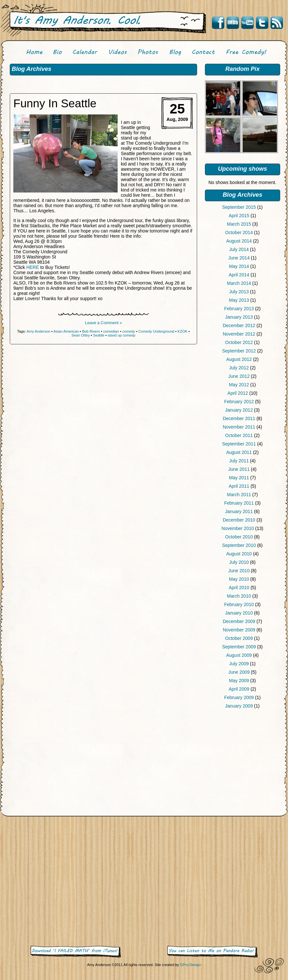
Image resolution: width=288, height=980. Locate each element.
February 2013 (239, 309)
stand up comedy (121, 335)
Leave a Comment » (103, 323)
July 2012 (239, 368)
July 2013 (239, 292)
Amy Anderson (39, 331)
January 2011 (239, 511)
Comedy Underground (156, 331)
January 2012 (239, 410)
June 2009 (239, 672)
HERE (33, 267)
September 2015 (239, 207)
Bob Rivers (91, 331)
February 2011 (239, 503)
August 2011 (239, 452)
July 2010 (239, 562)
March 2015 (239, 224)
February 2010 (239, 604)
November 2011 (239, 427)
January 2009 (239, 706)
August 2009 (239, 655)
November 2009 (239, 630)
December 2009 (239, 621)
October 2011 (239, 435)
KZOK (182, 331)
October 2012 (239, 342)
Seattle (99, 335)
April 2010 (239, 588)
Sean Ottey (80, 335)
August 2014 (239, 241)
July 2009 (239, 664)
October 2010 (239, 537)
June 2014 (239, 258)
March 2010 (239, 596)
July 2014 (239, 249)
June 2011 (239, 469)
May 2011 (239, 478)
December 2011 (239, 418)
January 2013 (239, 317)
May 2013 (239, 300)
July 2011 (239, 461)
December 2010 (239, 520)
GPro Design (190, 965)
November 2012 (239, 334)
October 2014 (239, 232)
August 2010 (239, 554)
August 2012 (239, 359)
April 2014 (239, 275)
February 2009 (239, 697)
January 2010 (239, 613)
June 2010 (239, 571)
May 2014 (239, 266)
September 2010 (239, 545)
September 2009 (239, 647)
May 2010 (239, 579)
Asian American (66, 331)
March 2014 (239, 283)
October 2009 (239, 638)
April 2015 (239, 216)
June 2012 (239, 376)
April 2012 (238, 393)
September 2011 (239, 444)
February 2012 (239, 402)
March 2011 (239, 495)
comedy (129, 331)
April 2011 (239, 486)
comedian (111, 331)
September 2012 (239, 351)
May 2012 (239, 385)
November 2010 (238, 528)
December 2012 (239, 325)
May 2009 (239, 681)
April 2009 (239, 689)
